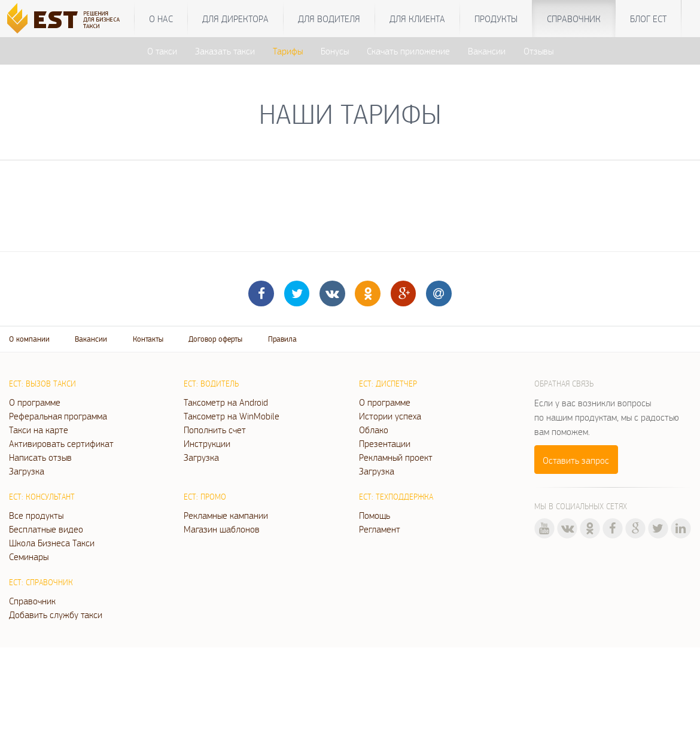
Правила (282, 339)
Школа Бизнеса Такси (52, 543)
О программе (35, 402)
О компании (29, 339)
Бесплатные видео (46, 529)
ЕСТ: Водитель (211, 384)
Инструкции (207, 443)
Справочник (574, 19)
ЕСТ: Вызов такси (42, 384)
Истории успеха (390, 416)
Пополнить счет (215, 430)
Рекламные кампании (226, 515)
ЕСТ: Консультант (42, 497)
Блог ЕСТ (648, 19)
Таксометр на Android (226, 402)
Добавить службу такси (56, 615)
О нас (161, 19)
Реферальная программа (58, 416)
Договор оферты (215, 339)
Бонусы (335, 51)
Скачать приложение (408, 51)
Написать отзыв (40, 457)
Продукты (496, 19)
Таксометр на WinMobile (232, 416)
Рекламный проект (396, 457)
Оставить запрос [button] (576, 460)
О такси (162, 51)
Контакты (148, 339)
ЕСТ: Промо (205, 497)
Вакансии (487, 51)
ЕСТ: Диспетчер (388, 384)
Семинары (29, 556)
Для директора (235, 19)
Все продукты (36, 515)
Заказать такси (225, 51)
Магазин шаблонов (222, 529)
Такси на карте (39, 430)
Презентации (385, 443)
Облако (374, 430)
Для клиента (417, 19)
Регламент (380, 529)
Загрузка (27, 471)
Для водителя (329, 19)
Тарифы (288, 51)
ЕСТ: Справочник (41, 582)
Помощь (375, 515)
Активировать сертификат (61, 443)
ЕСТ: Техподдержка (396, 497)
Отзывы (538, 51)
